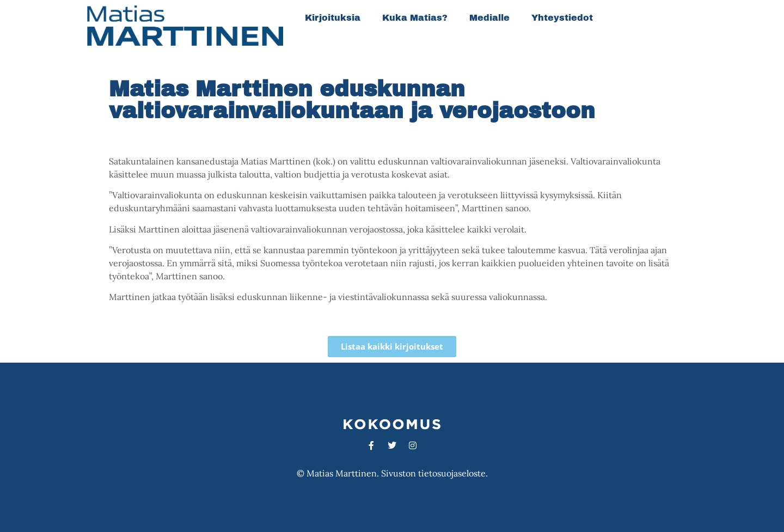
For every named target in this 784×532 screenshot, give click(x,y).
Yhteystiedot (562, 18)
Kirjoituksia (333, 18)
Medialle (489, 18)
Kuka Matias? (415, 18)
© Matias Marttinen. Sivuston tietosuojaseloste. (392, 473)
